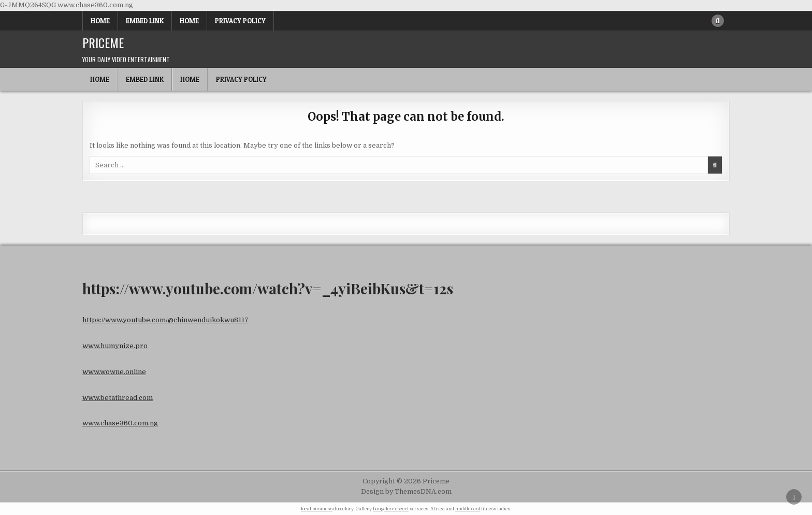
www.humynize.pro (115, 346)
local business (317, 509)
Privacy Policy (240, 21)
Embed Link (145, 21)
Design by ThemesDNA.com (406, 492)
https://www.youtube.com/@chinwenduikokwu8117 (165, 320)
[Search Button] (718, 21)
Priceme (103, 42)
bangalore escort (391, 509)
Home (100, 21)
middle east (468, 509)
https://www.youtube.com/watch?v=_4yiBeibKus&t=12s (268, 288)
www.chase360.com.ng (120, 423)
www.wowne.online (114, 372)
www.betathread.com (118, 398)
